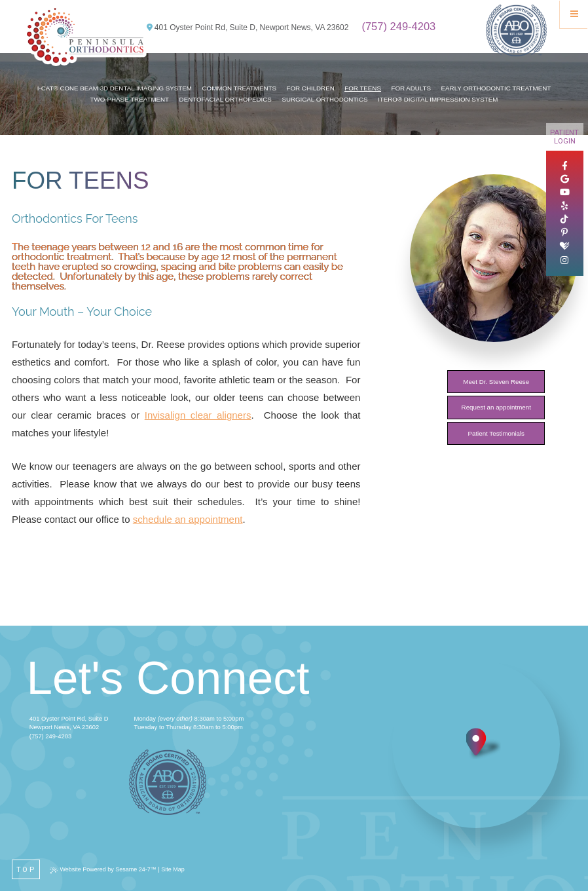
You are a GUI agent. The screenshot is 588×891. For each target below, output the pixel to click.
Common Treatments (239, 88)
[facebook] (565, 166)
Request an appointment (496, 407)
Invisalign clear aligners (198, 415)
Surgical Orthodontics (324, 99)
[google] (565, 180)
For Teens (363, 88)
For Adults (412, 88)
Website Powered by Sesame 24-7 (103, 870)
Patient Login (564, 137)
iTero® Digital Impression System (438, 99)
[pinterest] (564, 233)
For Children (311, 88)
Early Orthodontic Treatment (496, 88)
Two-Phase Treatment (130, 99)
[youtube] (565, 193)
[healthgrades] (565, 246)
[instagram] (565, 261)
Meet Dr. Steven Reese (496, 382)
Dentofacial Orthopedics (226, 99)
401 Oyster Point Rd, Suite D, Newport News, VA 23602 (248, 28)
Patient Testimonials (496, 433)
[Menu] (574, 14)
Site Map (173, 869)
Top (26, 870)
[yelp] (564, 206)
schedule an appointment (188, 519)
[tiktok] (564, 219)
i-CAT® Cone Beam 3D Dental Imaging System (115, 88)
